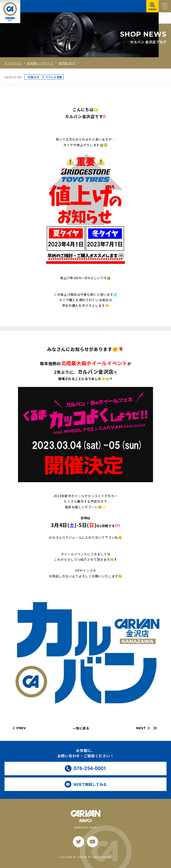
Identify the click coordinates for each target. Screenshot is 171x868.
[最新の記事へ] (154, 728)
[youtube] (92, 842)
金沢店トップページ (40, 63)
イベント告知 (54, 77)
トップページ (13, 63)
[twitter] (79, 842)
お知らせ (34, 77)
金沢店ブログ (67, 63)
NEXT (141, 728)
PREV (21, 728)
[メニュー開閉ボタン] (165, 6)
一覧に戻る (81, 728)
